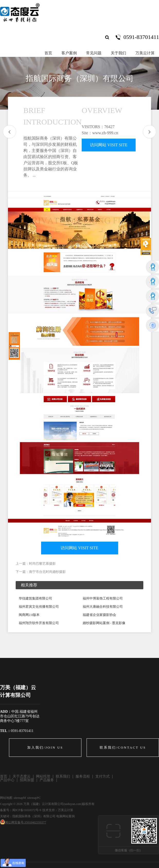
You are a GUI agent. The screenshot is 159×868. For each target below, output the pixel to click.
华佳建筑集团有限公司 (35, 598)
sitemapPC (34, 798)
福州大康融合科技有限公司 (103, 607)
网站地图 (6, 798)
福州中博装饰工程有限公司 (103, 598)
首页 (48, 53)
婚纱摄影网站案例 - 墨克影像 (104, 623)
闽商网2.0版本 (29, 615)
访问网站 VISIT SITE (109, 145)
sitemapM (20, 798)
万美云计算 (66, 810)
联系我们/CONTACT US (123, 747)
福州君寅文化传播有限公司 (39, 607)
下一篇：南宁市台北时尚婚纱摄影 (41, 572)
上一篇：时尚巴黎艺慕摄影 (36, 564)
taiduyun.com (73, 804)
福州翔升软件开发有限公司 (39, 623)
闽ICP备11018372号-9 (27, 810)
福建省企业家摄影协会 (99, 615)
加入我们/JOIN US (45, 747)
